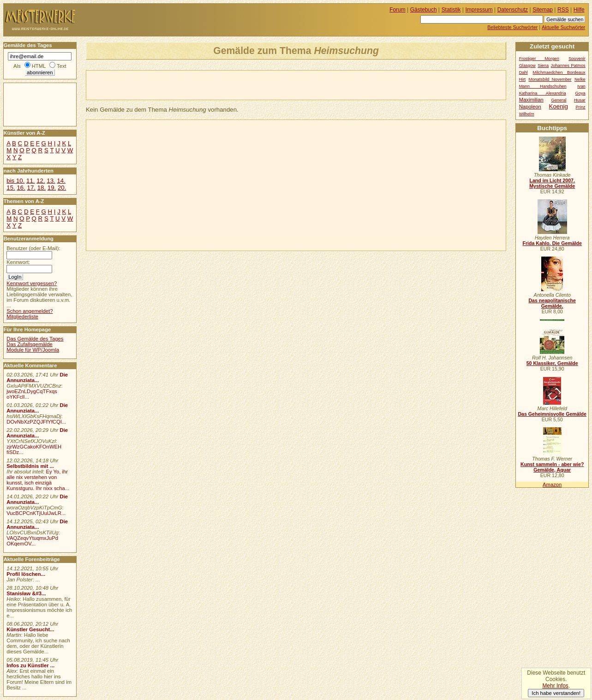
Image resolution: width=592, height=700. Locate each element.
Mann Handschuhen (543, 86)
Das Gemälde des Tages (35, 339)
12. (41, 181)
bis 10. (15, 181)
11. (30, 181)
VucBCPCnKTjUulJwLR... (36, 513)
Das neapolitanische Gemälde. (552, 303)
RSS (563, 10)
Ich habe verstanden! (556, 693)
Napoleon (530, 107)
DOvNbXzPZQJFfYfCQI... (36, 422)
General (559, 100)
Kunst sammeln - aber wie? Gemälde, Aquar (552, 467)
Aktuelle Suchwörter (563, 27)
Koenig (559, 106)
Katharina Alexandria (543, 93)
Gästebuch (424, 10)
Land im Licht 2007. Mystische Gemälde (552, 183)
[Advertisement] (194, 84)
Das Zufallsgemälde (30, 344)
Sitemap (543, 10)
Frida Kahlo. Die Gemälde (552, 243)
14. (61, 181)
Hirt (522, 79)
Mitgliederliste (22, 317)
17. (31, 188)
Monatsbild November (550, 79)
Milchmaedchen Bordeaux (559, 72)
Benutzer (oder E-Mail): (33, 248)
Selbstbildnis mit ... (30, 466)
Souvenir (577, 59)
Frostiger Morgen (539, 59)
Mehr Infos (555, 686)
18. (42, 188)
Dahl (523, 72)
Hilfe (579, 10)
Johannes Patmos (568, 66)
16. (21, 188)
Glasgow (527, 66)
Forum (398, 10)
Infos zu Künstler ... (30, 665)
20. (62, 188)
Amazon (552, 485)
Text (62, 66)
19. (52, 188)
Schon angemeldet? (30, 311)
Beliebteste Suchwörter (512, 27)
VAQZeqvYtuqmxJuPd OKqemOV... (32, 541)
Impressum (479, 10)
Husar (580, 100)
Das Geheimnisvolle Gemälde (552, 414)
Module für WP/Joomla (33, 350)
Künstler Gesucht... (30, 629)
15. (11, 188)
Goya (580, 93)
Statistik (451, 10)
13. (51, 181)
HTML (39, 66)
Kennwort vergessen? (32, 283)
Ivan (581, 86)
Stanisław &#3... (26, 593)
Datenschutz (513, 10)
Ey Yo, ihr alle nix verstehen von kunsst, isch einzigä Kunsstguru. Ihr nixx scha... (38, 480)
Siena (543, 66)
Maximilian (531, 100)
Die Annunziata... (37, 377)
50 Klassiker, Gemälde (552, 363)
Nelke (580, 79)
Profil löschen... (26, 574)
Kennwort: (18, 262)
